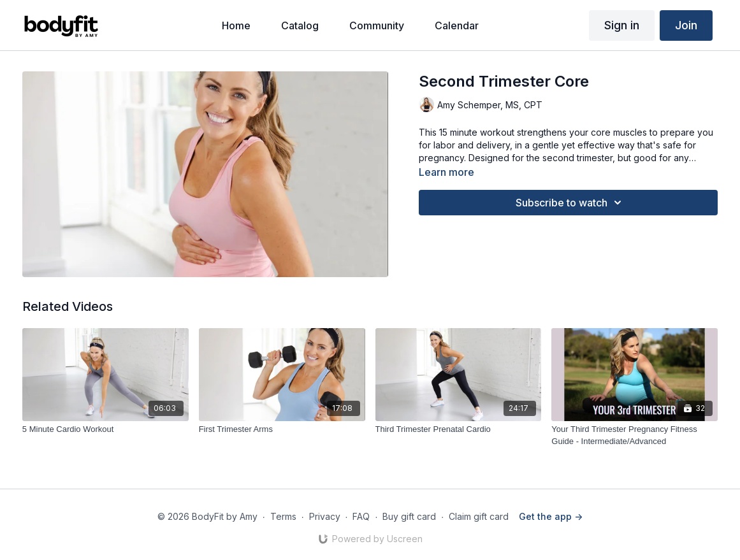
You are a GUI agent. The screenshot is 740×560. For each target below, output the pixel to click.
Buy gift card (409, 516)
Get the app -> (551, 516)
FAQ (361, 516)
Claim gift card (479, 516)
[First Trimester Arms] (282, 429)
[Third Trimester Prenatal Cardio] (459, 429)
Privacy (325, 516)
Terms (283, 516)
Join (686, 25)
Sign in (622, 25)
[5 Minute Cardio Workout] (105, 429)
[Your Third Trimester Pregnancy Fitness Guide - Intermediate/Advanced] (635, 435)
